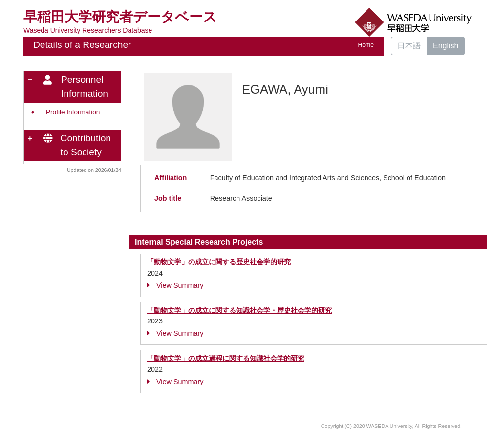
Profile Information (73, 112)
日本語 (409, 46)
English (446, 46)
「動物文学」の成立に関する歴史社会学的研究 (219, 262)
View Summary (175, 285)
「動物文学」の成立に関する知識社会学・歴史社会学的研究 (239, 310)
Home (366, 45)
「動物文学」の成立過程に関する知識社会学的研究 (226, 358)
